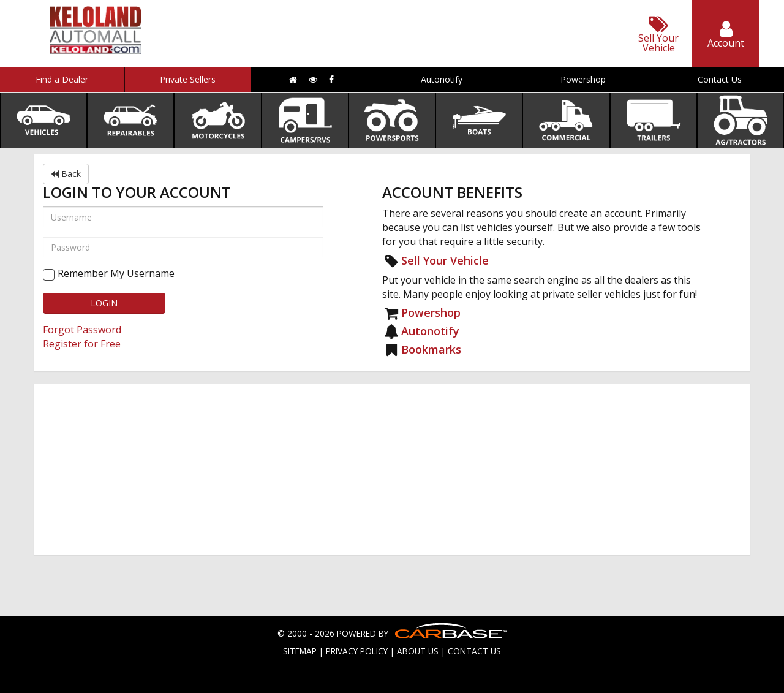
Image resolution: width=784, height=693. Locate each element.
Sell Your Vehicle (445, 260)
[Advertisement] (392, 469)
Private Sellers (188, 79)
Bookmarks (431, 349)
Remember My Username (116, 273)
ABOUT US (418, 651)
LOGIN (104, 303)
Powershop (583, 79)
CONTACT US (474, 651)
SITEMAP (300, 651)
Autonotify (442, 79)
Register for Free (82, 344)
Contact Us (720, 79)
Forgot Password (82, 330)
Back (66, 174)
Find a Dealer (62, 79)
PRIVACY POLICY (357, 651)
